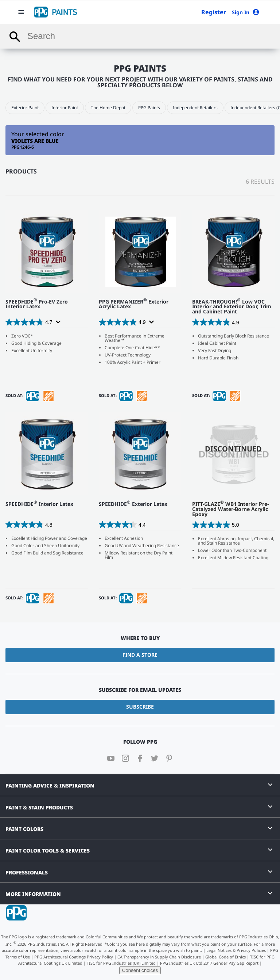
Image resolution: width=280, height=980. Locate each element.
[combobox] (140, 36)
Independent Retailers (195, 108)
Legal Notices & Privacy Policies (236, 950)
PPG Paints (149, 108)
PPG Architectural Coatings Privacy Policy (74, 957)
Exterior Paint (25, 108)
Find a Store (140, 655)
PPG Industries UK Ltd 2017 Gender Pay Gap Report (209, 963)
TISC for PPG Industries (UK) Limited (121, 963)
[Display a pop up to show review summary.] (57, 322)
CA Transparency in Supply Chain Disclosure (159, 957)
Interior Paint (65, 108)
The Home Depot (108, 108)
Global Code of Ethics (225, 957)
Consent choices (140, 970)
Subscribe (140, 707)
